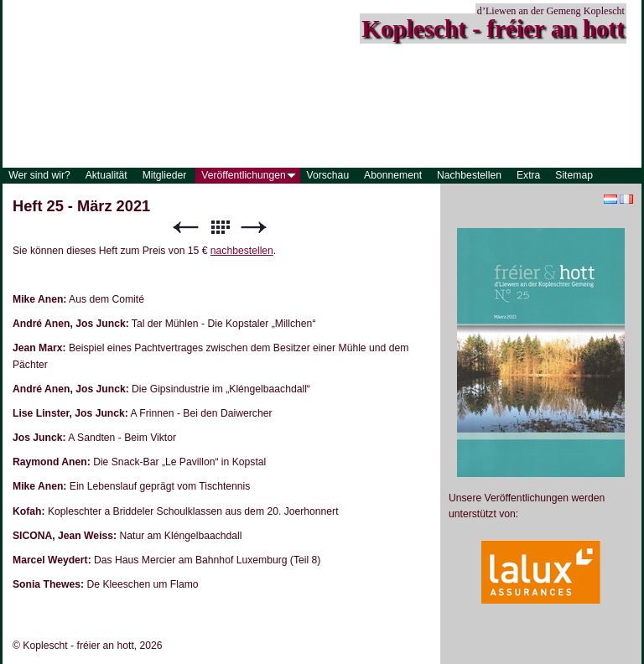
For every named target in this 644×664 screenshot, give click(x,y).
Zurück (185, 228)
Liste (220, 228)
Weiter (254, 228)
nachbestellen (242, 251)
